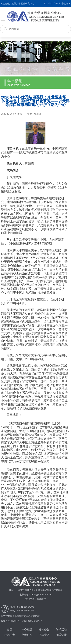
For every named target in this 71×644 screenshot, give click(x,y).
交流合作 (27, 635)
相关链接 (61, 635)
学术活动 (61, 629)
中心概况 (27, 629)
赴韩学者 (10, 635)
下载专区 (44, 635)
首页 (10, 629)
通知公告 (44, 629)
